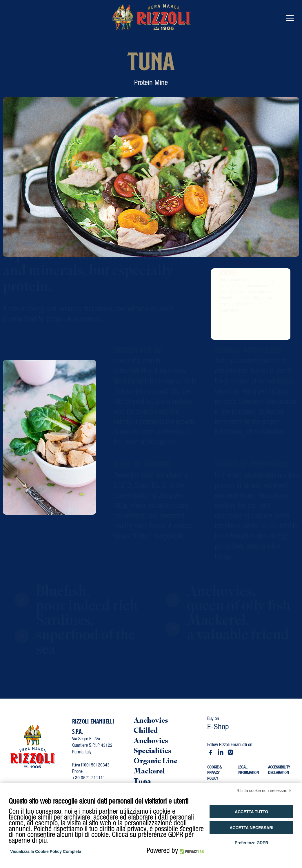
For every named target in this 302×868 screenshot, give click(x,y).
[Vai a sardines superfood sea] (19, 642)
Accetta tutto (252, 812)
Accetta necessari (251, 828)
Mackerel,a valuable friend (238, 634)
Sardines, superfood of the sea (86, 642)
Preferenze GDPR (252, 843)
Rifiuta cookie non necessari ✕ (264, 791)
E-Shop (218, 728)
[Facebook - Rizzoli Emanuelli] (211, 752)
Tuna (142, 782)
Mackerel (149, 772)
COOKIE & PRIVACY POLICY (214, 773)
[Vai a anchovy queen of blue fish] (170, 606)
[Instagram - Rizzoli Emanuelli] (230, 752)
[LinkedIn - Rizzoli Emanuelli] (221, 752)
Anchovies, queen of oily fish (239, 605)
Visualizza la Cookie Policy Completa (46, 851)
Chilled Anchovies (151, 736)
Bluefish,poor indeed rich (87, 605)
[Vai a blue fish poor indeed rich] (19, 606)
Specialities (152, 752)
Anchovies (151, 721)
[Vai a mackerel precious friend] (170, 635)
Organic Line (155, 762)
